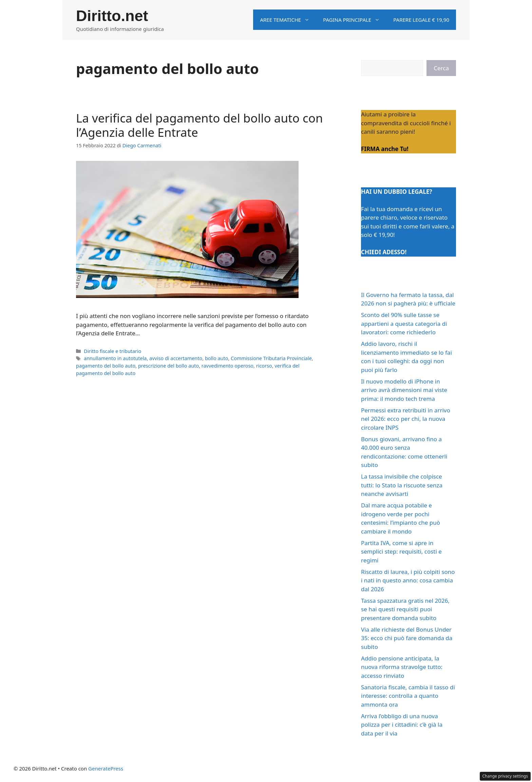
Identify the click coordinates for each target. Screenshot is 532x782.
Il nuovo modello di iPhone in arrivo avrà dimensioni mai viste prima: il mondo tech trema (404, 390)
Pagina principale (355, 20)
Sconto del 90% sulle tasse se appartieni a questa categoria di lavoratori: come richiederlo (404, 323)
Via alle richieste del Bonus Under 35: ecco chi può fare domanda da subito (407, 638)
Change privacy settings (505, 776)
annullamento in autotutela (115, 358)
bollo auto (217, 358)
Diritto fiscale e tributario (112, 351)
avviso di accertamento (176, 358)
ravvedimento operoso (227, 366)
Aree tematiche (288, 20)
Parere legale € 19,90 (421, 20)
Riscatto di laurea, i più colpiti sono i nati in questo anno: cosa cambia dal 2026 (408, 580)
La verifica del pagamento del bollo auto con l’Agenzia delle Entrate (199, 125)
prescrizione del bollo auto (168, 366)
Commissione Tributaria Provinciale (271, 358)
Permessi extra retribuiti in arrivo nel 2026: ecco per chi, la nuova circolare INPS (406, 419)
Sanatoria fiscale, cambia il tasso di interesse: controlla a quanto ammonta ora (408, 696)
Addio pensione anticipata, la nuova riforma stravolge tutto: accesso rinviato (402, 667)
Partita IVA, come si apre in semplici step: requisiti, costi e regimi (401, 552)
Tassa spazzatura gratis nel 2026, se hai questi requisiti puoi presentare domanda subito (405, 609)
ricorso (264, 366)
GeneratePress (106, 768)
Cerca (441, 68)
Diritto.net (112, 16)
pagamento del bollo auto (106, 366)
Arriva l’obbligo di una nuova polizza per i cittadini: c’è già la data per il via (402, 725)
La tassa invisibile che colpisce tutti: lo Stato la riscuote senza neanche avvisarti (402, 485)
